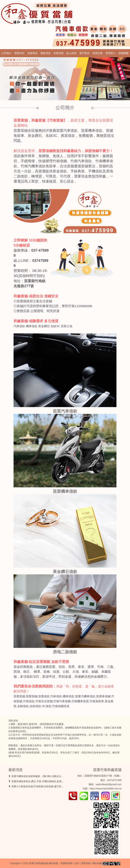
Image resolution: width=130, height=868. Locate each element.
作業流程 (59, 53)
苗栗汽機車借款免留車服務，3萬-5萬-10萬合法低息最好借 (42, 776)
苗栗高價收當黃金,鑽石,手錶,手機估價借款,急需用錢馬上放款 (44, 781)
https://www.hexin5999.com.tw (106, 789)
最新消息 (46, 53)
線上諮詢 (71, 53)
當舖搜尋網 (66, 863)
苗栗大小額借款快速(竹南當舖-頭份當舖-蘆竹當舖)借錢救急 (43, 786)
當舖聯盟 (124, 53)
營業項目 (19, 53)
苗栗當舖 (86, 863)
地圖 (117, 776)
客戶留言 (84, 53)
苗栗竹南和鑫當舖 (107, 770)
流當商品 (32, 53)
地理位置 (97, 53)
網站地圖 (97, 863)
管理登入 (111, 53)
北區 (77, 863)
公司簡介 (6, 53)
